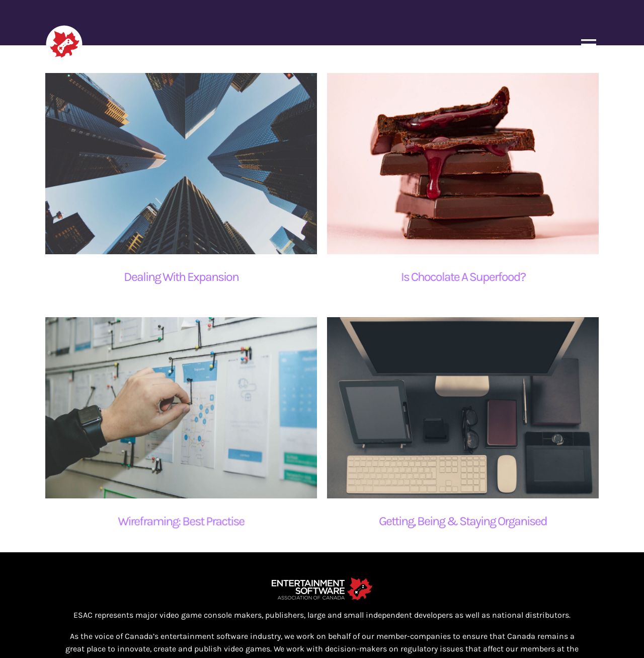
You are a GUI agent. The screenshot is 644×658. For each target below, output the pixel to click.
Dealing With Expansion (181, 277)
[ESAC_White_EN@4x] (322, 559)
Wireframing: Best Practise (210, 503)
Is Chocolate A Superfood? (456, 277)
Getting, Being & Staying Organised (442, 516)
